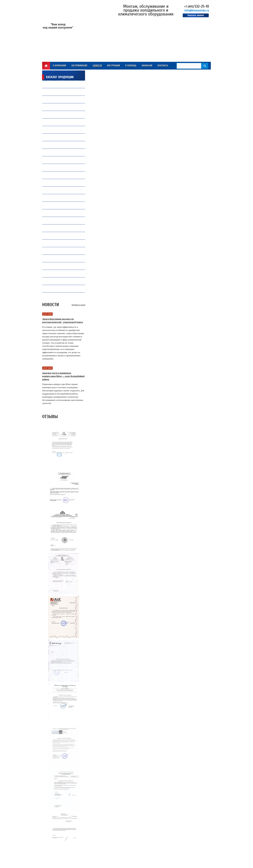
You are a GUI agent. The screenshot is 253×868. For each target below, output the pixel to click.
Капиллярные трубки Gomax (61, 115)
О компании (59, 66)
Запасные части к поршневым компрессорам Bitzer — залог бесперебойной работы (63, 376)
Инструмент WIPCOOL (57, 273)
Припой (50, 107)
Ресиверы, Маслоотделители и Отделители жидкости (63, 251)
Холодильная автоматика (60, 138)
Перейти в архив (78, 305)
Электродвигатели (56, 289)
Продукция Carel (55, 130)
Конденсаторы (54, 228)
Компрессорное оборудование (63, 122)
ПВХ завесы (52, 160)
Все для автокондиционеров (62, 167)
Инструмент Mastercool (59, 213)
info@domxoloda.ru (197, 10)
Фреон (49, 84)
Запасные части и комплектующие (65, 236)
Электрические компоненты (61, 199)
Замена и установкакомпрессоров (57, 145)
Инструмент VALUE (56, 281)
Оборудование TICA (56, 266)
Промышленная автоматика (62, 259)
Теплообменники (55, 190)
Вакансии (147, 66)
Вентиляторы (53, 99)
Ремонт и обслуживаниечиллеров (60, 152)
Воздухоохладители (57, 175)
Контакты (163, 66)
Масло (50, 92)
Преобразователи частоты (60, 183)
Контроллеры (53, 243)
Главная (46, 66)
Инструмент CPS (55, 205)
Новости (97, 66)
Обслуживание (79, 66)
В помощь (131, 66)
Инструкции (113, 66)
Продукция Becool (56, 220)
